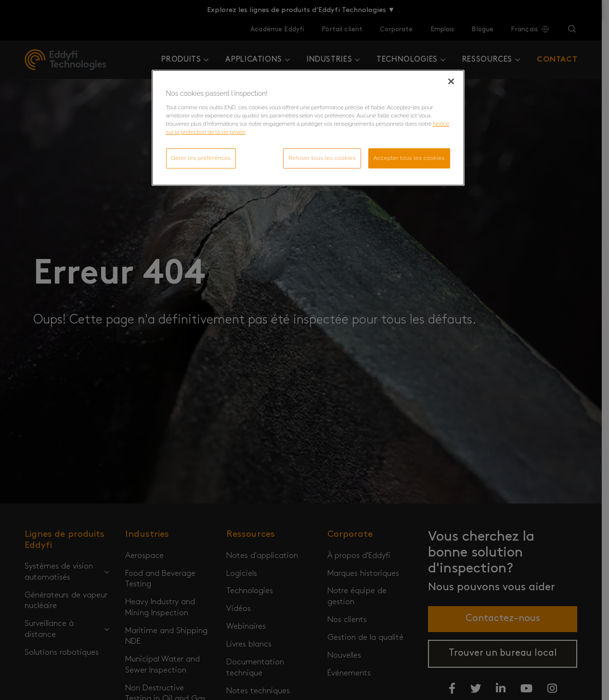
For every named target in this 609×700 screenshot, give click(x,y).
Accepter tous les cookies (409, 158)
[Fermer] (451, 81)
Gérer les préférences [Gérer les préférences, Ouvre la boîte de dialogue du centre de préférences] (201, 158)
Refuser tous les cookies (322, 158)
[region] (308, 128)
